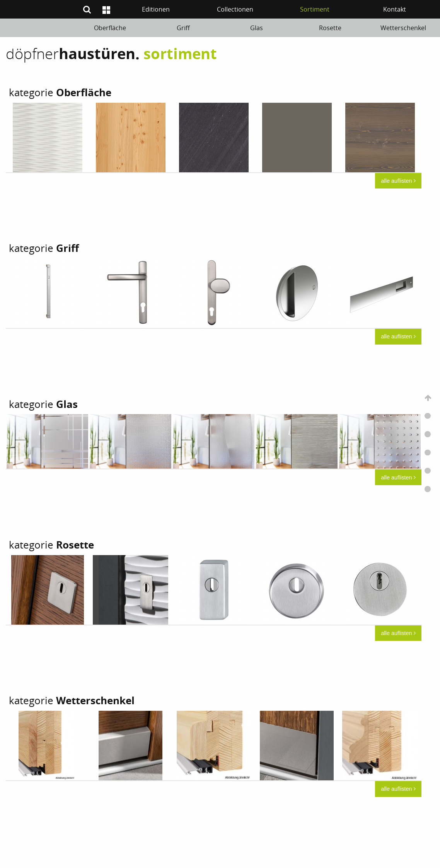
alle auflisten (398, 181)
